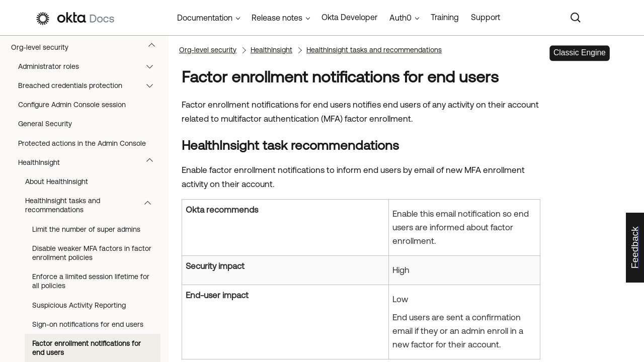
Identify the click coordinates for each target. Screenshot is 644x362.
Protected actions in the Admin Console (82, 143)
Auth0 (400, 18)
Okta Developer (349, 17)
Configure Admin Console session (72, 105)
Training (445, 17)
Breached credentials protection (90, 85)
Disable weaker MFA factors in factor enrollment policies (92, 253)
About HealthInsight (57, 182)
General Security (45, 124)
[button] (154, 47)
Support (486, 17)
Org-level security (88, 47)
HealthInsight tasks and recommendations (93, 205)
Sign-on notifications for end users (88, 324)
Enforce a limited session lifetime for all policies (91, 281)
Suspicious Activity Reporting (79, 305)
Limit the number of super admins (86, 229)
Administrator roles (90, 66)
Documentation (205, 18)
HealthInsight (90, 162)
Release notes (277, 18)
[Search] (576, 18)
